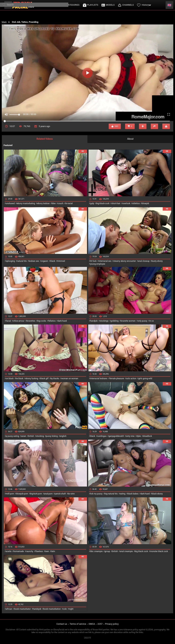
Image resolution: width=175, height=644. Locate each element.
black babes (133, 494)
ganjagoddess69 (116, 436)
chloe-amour (19, 321)
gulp (92, 203)
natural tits (22, 261)
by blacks (55, 379)
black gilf (44, 379)
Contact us (62, 624)
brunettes (31, 321)
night (71, 609)
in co (152, 321)
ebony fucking (32, 379)
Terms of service (78, 624)
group (107, 551)
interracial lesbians (99, 379)
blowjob (145, 203)
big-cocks (42, 321)
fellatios (52, 321)
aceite (9, 551)
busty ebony (157, 261)
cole (65, 609)
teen (47, 551)
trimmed (61, 261)
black (53, 261)
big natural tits (111, 494)
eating (123, 494)
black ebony (157, 494)
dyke (139, 436)
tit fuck (93, 261)
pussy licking (52, 436)
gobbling (115, 321)
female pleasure (117, 379)
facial (8, 321)
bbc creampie (96, 551)
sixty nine (130, 436)
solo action (131, 379)
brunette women (128, 321)
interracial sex (105, 261)
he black (20, 379)
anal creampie (126, 551)
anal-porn (48, 494)
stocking (40, 436)
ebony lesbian (43, 203)
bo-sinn (71, 494)
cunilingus (102, 436)
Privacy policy (112, 624)
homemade (19, 551)
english (63, 436)
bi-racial (69, 203)
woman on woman (70, 379)
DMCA (92, 624)
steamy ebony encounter (125, 261)
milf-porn (10, 494)
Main (4, 22)
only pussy (142, 321)
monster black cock (159, 551)
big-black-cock (103, 203)
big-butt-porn (36, 494)
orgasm (45, 261)
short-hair (116, 203)
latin (53, 551)
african (9, 609)
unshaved (10, 203)
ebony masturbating (26, 203)
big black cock (141, 551)
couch (61, 203)
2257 (100, 624)
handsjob (37, 609)
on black (10, 379)
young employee (98, 264)
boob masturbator (23, 609)
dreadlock (147, 436)
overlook (126, 203)
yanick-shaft (60, 494)
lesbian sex (34, 261)
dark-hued (62, 321)
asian (24, 436)
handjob (94, 321)
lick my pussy (96, 494)
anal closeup (144, 261)
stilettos (136, 203)
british (31, 436)
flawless (39, 551)
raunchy (30, 551)
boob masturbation (52, 609)
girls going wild (145, 379)
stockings (104, 321)
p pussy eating (12, 436)
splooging (10, 261)
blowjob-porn (22, 494)
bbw (54, 203)
